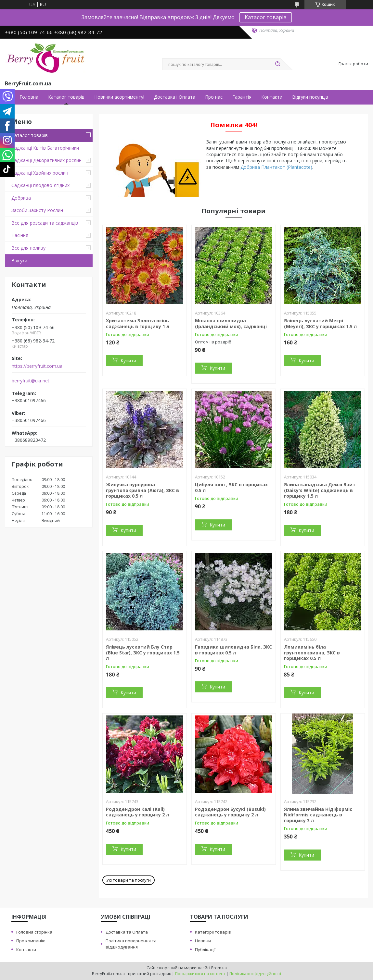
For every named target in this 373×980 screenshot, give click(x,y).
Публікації (205, 949)
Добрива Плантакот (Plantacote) (276, 167)
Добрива (21, 198)
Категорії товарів (213, 932)
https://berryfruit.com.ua (37, 366)
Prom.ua (219, 968)
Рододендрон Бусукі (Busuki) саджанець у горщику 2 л (230, 812)
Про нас (214, 97)
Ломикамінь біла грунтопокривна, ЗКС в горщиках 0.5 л (312, 652)
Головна (29, 97)
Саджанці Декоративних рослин (46, 160)
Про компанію (31, 941)
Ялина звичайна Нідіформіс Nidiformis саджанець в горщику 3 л (318, 815)
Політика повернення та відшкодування (131, 944)
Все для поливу (28, 248)
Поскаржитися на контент (200, 974)
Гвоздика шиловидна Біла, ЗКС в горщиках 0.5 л (233, 650)
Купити (128, 360)
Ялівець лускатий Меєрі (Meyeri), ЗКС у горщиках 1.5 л (320, 323)
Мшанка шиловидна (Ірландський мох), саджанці (231, 323)
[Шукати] (277, 64)
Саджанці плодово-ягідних (40, 185)
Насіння (20, 235)
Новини (203, 941)
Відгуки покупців (310, 97)
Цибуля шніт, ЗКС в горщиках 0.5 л (231, 487)
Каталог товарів (266, 17)
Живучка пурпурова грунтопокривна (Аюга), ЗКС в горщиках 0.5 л (142, 490)
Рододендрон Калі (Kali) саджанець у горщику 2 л (137, 812)
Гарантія (242, 97)
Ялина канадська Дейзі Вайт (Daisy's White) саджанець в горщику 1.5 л (320, 490)
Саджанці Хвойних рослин (40, 173)
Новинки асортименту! (119, 97)
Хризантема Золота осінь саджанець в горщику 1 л (138, 323)
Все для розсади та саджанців (45, 223)
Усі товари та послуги (129, 880)
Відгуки (19, 261)
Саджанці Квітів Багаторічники (45, 148)
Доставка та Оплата (127, 932)
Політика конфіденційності (255, 974)
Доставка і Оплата (175, 97)
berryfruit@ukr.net (31, 381)
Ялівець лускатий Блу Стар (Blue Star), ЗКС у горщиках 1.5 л (143, 652)
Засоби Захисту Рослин (37, 210)
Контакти (272, 97)
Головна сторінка (34, 932)
